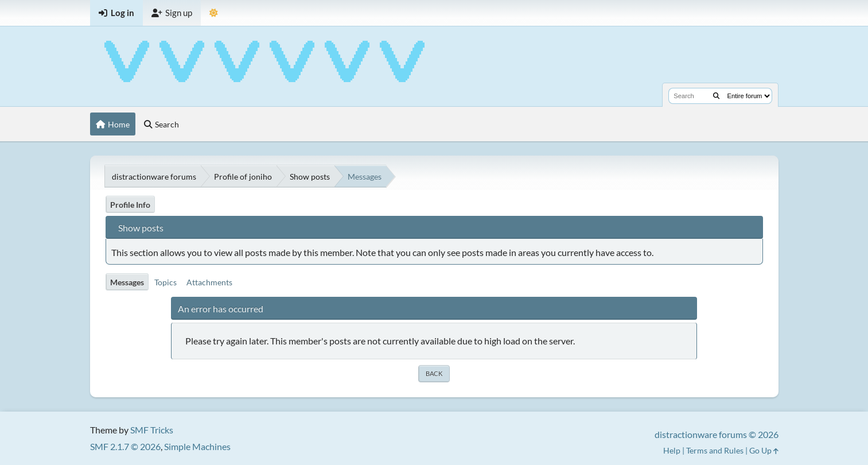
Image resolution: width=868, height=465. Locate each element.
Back (434, 373)
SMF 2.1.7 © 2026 (125, 446)
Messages (127, 282)
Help (672, 450)
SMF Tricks (152, 430)
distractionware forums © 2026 (717, 434)
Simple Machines (197, 446)
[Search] (716, 96)
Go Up (764, 450)
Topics (166, 282)
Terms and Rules (715, 450)
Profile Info (130, 205)
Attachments (209, 282)
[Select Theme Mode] (214, 13)
